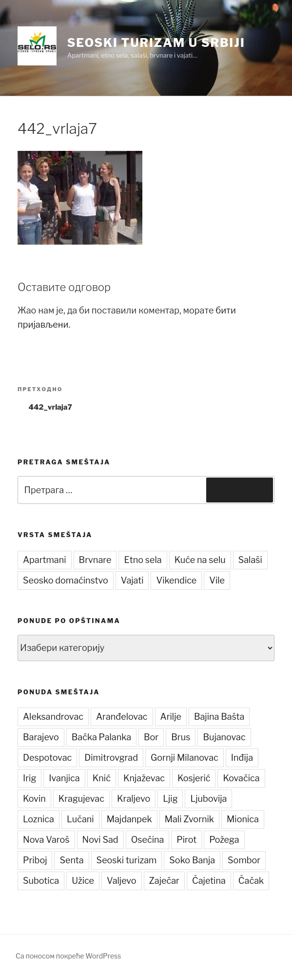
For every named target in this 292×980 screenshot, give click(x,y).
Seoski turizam (127, 860)
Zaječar (165, 881)
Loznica (39, 819)
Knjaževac (144, 778)
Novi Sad (100, 840)
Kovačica (241, 778)
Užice (83, 881)
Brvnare (95, 560)
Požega (224, 840)
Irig (29, 778)
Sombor (244, 860)
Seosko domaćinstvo (66, 580)
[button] (37, 46)
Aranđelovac (122, 717)
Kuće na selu (200, 560)
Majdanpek (129, 819)
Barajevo (41, 737)
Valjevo (122, 881)
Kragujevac (81, 799)
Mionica (243, 819)
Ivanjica (64, 778)
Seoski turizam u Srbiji (156, 43)
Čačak (251, 881)
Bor (151, 737)
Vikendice (176, 580)
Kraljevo (134, 799)
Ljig (170, 799)
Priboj (35, 860)
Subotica (41, 881)
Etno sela (143, 560)
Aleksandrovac (53, 717)
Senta (71, 860)
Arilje (171, 717)
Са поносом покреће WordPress (68, 956)
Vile (217, 580)
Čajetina (209, 881)
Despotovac (47, 758)
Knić (102, 778)
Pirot (186, 840)
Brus (181, 737)
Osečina (148, 840)
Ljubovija (208, 799)
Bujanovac (224, 737)
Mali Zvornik (189, 819)
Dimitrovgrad (111, 758)
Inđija (242, 758)
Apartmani (45, 560)
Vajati (132, 580)
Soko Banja (192, 860)
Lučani (80, 819)
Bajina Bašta (219, 717)
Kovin (34, 799)
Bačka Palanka (101, 737)
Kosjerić (194, 778)
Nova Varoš (46, 840)
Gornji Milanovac (185, 758)
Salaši (250, 560)
